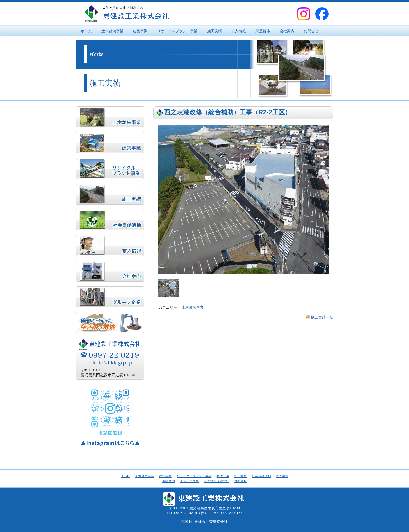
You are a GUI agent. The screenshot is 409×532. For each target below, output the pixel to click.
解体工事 (223, 476)
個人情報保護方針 (217, 481)
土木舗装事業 (112, 31)
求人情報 (239, 31)
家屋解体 (263, 31)
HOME (125, 476)
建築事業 (140, 31)
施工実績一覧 (322, 317)
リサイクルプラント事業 (177, 31)
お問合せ (311, 31)
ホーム (86, 31)
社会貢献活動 (261, 476)
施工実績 (214, 31)
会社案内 (287, 31)
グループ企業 (189, 481)
